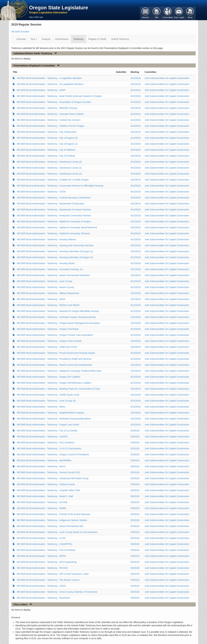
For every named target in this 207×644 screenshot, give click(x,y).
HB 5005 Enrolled (20, 32)
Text (34, 39)
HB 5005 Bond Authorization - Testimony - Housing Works (46, 263)
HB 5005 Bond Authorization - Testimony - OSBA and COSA (47, 347)
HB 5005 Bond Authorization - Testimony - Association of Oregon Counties (54, 102)
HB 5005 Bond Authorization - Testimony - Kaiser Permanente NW (50, 526)
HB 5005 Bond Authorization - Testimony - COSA (41, 192)
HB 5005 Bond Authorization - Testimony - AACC (41, 466)
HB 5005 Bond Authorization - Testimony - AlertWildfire (44, 460)
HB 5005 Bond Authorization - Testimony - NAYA (41, 299)
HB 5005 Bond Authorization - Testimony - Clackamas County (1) (49, 168)
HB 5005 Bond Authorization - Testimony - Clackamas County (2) (49, 174)
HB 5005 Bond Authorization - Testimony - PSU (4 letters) (46, 443)
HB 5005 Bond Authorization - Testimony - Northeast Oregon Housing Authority (56, 317)
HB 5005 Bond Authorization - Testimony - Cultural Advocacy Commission (54, 198)
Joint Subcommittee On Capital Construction (167, 78)
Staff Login (39, 17)
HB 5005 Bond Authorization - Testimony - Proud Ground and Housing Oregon (56, 353)
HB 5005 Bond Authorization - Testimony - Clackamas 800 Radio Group (53, 478)
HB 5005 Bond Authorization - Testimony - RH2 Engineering (47, 562)
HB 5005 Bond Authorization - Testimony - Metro (41, 407)
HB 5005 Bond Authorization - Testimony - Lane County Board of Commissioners (57, 532)
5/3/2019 (135, 431)
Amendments (62, 39)
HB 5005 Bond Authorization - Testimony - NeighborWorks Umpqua (51, 413)
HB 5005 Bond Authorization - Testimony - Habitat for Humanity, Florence (53, 233)
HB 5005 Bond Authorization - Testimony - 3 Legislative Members (49, 78)
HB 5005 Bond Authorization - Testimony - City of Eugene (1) (47, 144)
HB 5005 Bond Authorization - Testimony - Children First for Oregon (51, 126)
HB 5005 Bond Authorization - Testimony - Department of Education (51, 204)
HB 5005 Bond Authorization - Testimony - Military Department (48, 293)
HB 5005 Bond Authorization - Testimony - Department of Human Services (54, 210)
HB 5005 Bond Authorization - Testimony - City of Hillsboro (46, 150)
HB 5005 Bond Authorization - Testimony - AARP (41, 90)
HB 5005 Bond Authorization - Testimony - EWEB (41, 508)
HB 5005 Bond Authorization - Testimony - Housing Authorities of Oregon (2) (55, 257)
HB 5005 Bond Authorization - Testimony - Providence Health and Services (54, 359)
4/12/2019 (136, 78)
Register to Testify (97, 39)
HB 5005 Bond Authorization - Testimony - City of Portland (46, 156)
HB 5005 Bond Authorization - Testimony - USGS (41, 586)
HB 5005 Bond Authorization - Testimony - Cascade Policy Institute (50, 114)
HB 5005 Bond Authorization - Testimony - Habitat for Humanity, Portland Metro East (59, 371)
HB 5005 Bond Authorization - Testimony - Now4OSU (44, 598)
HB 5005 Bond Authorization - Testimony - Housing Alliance (46, 239)
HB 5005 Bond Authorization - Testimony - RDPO (41, 556)
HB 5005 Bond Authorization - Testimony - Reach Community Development (54, 365)
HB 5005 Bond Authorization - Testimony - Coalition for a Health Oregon (53, 180)
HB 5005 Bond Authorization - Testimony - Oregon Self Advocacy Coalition (54, 383)
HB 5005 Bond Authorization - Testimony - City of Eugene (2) (47, 138)
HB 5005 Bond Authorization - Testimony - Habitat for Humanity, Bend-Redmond (57, 227)
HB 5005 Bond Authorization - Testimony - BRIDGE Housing (47, 108)
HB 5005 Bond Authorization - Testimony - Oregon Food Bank (48, 329)
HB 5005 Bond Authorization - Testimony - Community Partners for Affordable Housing (60, 186)
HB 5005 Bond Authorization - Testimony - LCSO (41, 538)
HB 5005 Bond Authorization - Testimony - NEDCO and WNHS (48, 305)
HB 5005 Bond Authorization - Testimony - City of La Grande (47, 431)
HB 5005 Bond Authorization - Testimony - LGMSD (42, 437)
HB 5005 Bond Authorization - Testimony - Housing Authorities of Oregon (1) (55, 251)
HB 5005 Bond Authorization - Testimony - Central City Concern (49, 120)
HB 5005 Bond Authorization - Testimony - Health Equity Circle (48, 395)
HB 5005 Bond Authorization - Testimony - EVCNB (42, 502)
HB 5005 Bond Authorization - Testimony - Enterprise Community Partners (54, 216)
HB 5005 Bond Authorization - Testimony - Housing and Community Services (55, 245)
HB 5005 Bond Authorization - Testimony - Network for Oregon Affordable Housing (58, 311)
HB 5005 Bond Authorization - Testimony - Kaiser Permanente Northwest (53, 275)
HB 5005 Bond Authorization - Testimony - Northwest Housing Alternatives (54, 419)
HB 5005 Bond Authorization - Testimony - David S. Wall (45, 496)
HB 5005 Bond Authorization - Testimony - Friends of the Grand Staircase (54, 514)
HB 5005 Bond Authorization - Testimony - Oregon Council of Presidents (53, 454)
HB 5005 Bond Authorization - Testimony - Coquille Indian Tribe (48, 490)
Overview (21, 39)
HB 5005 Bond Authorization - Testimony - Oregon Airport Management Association (58, 323)
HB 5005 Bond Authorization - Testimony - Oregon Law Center (48, 425)
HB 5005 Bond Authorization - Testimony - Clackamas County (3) (49, 162)
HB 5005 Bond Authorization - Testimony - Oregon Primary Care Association (55, 335)
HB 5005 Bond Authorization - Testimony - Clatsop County (46, 484)
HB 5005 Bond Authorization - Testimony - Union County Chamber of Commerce (57, 592)
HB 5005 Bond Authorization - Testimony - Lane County (45, 281)
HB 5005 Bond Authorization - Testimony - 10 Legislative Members (50, 84)
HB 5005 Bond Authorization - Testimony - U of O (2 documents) (49, 448)
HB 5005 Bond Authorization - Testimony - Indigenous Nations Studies (52, 520)
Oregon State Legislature (59, 8)
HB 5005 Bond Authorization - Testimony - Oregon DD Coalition (49, 377)
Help (31, 17)
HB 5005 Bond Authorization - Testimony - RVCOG (42, 568)
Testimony (79, 39)
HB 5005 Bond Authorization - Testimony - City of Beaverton (47, 132)
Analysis (46, 39)
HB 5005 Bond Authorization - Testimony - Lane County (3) (46, 401)
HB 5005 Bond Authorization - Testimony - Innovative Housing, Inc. (50, 269)
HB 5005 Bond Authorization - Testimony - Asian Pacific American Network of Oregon (59, 96)
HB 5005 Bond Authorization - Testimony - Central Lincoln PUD (48, 472)
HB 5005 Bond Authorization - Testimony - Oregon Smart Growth (49, 341)
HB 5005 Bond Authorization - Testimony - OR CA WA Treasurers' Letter (53, 574)
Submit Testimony (120, 39)
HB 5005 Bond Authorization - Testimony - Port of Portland (46, 550)
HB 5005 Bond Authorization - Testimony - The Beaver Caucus (48, 580)
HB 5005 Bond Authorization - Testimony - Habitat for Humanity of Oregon (54, 222)
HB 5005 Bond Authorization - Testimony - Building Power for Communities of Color (59, 389)
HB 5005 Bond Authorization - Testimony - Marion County (46, 287)
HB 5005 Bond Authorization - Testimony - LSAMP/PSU (45, 544)
